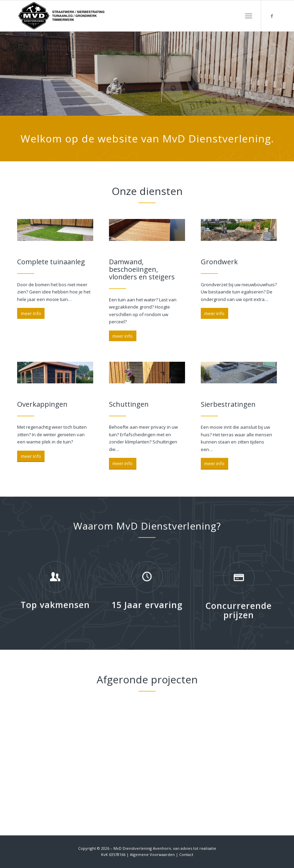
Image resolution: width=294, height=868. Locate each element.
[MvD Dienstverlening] (62, 16)
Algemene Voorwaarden (152, 854)
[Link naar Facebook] (272, 16)
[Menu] (249, 16)
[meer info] (31, 314)
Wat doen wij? (41, 103)
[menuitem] (249, 16)
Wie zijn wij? (41, 80)
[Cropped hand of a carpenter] (55, 231)
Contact (186, 854)
